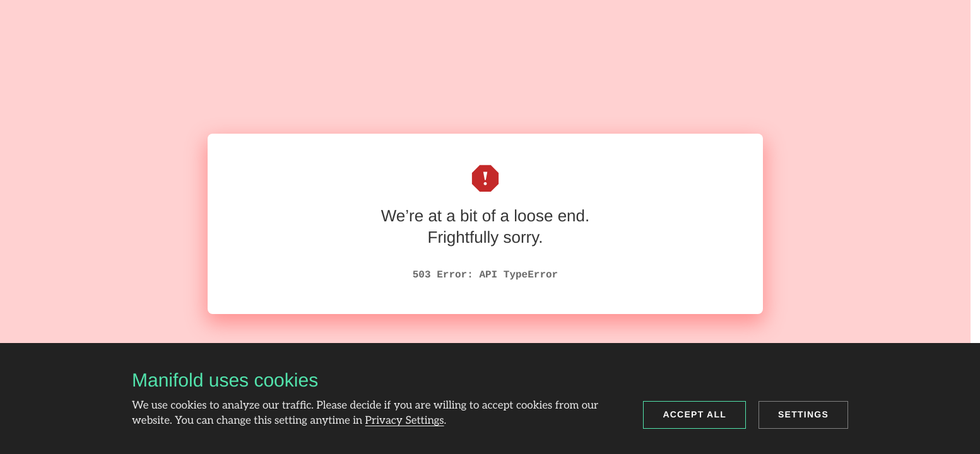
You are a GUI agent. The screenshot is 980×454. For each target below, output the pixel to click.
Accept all (694, 414)
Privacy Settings (405, 421)
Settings (803, 414)
